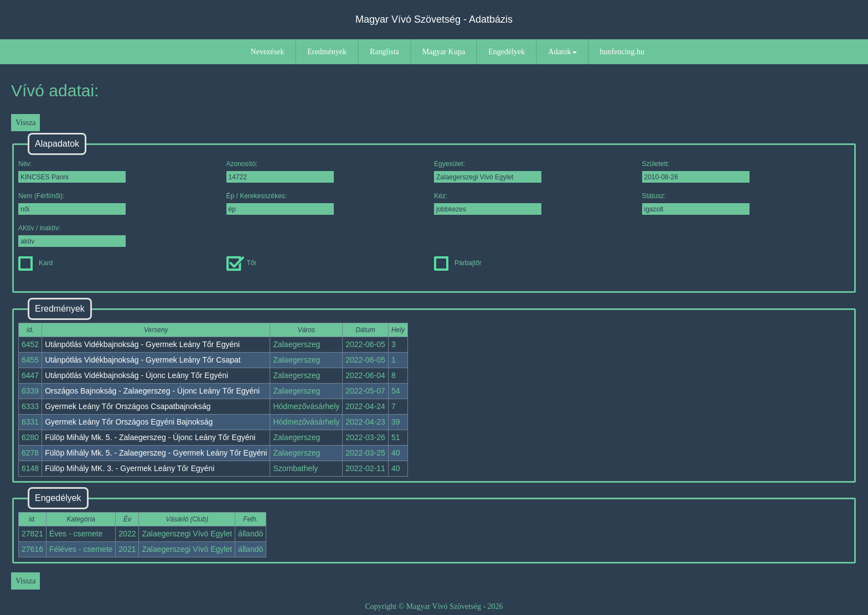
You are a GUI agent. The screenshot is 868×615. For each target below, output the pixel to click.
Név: (72, 171)
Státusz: (696, 203)
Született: (696, 171)
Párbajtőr (458, 263)
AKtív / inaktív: (72, 236)
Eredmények (327, 52)
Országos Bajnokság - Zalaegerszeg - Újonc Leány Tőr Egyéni (152, 391)
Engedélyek (507, 52)
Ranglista (384, 52)
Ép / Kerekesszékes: (280, 203)
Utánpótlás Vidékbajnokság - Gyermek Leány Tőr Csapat (143, 360)
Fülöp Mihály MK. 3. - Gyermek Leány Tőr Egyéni (130, 468)
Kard (35, 263)
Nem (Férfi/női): (72, 203)
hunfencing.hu (622, 52)
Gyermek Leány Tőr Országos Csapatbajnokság (128, 406)
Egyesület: (488, 171)
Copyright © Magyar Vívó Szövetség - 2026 (434, 606)
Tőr (242, 263)
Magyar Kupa (444, 52)
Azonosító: (280, 171)
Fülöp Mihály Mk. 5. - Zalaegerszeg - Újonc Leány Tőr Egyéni (150, 437)
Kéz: (488, 203)
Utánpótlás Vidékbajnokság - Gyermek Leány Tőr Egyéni (142, 344)
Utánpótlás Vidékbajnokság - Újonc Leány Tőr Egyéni (136, 375)
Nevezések (268, 52)
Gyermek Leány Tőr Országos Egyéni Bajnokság (129, 422)
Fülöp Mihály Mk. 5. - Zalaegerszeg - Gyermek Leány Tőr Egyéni (156, 453)
